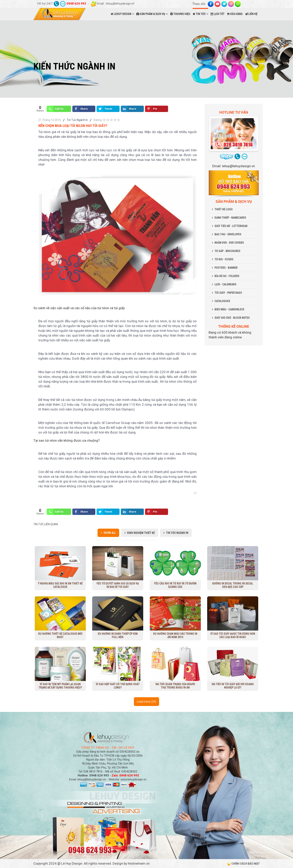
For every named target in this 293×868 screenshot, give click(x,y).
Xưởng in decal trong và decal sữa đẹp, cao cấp (233, 585)
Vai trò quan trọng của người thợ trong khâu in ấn (175, 686)
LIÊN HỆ (251, 14)
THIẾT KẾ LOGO (224, 209)
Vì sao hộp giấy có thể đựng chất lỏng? (118, 686)
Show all (110, 533)
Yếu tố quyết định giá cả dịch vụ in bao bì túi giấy (118, 585)
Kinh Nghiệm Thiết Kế (141, 533)
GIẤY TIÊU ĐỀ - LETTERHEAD (231, 226)
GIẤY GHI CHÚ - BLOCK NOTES (232, 318)
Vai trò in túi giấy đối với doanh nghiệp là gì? (233, 686)
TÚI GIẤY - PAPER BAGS (228, 293)
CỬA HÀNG (235, 14)
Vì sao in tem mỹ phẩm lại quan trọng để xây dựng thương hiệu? (60, 686)
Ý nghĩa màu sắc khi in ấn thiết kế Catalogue (60, 585)
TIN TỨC (199, 14)
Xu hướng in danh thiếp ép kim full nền (118, 635)
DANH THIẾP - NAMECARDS (230, 218)
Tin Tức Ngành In (77, 120)
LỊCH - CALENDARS (225, 284)
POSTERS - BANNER (226, 268)
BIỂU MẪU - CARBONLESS (229, 309)
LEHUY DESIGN (121, 14)
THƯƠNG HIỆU (180, 14)
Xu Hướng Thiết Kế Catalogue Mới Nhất (60, 635)
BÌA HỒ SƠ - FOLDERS (227, 276)
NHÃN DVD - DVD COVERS (229, 243)
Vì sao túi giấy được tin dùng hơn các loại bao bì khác (233, 635)
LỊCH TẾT (218, 14)
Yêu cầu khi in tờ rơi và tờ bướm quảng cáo (175, 585)
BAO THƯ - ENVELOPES (228, 234)
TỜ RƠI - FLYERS (224, 259)
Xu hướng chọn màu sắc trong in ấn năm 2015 (175, 635)
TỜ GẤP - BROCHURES (227, 251)
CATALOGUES (222, 301)
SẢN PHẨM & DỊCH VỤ (151, 14)
